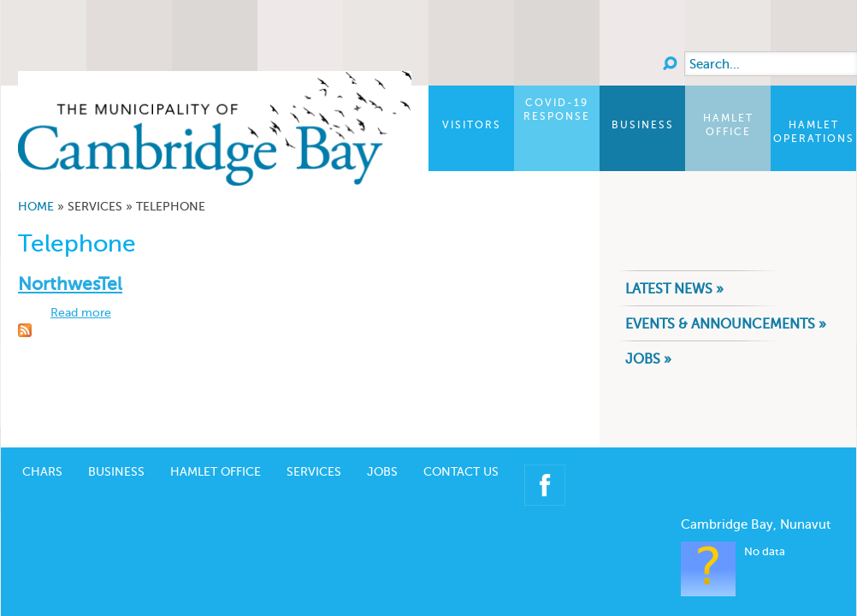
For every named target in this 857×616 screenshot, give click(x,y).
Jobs (382, 446)
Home (36, 207)
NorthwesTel (70, 284)
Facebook (545, 459)
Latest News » (674, 289)
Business (643, 125)
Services (314, 446)
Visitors (472, 125)
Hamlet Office (728, 125)
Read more (81, 313)
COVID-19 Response (557, 110)
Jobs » (648, 359)
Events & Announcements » (726, 324)
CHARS (42, 446)
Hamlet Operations (814, 132)
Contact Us (461, 446)
